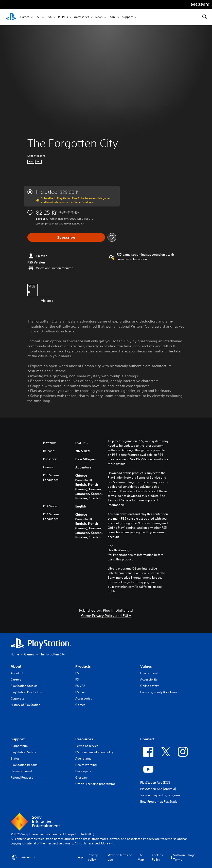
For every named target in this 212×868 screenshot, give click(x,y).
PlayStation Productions (27, 692)
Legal (80, 857)
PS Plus (63, 17)
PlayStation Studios (24, 686)
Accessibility (149, 679)
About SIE (17, 673)
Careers (16, 679)
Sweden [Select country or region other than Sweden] (24, 857)
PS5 (38, 17)
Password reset (21, 771)
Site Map (141, 857)
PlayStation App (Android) (158, 789)
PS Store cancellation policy (94, 752)
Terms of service (87, 746)
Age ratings (83, 758)
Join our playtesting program (160, 795)
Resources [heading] (84, 739)
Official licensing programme (95, 784)
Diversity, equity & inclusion (159, 692)
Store (112, 17)
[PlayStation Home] (11, 17)
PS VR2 (80, 686)
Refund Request (22, 777)
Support (127, 17)
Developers (83, 771)
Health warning (86, 765)
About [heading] (16, 666)
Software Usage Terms (184, 857)
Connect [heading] (147, 739)
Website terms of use (120, 857)
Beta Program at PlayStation (160, 801)
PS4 (49, 17)
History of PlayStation (25, 705)
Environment (149, 673)
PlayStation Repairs (24, 765)
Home (15, 654)
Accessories (82, 17)
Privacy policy (93, 857)
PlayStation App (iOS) (155, 782)
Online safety (149, 686)
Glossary (81, 777)
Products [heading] (83, 666)
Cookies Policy (157, 857)
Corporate (17, 698)
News (99, 17)
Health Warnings (119, 550)
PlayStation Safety (23, 752)
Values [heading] (146, 666)
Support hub (19, 746)
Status (15, 758)
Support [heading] (18, 739)
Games (25, 17)
